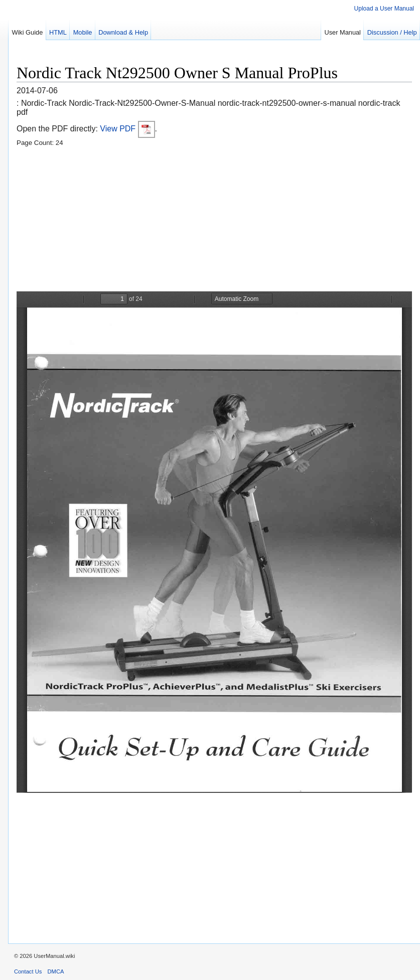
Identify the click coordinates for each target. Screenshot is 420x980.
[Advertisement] (214, 221)
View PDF (127, 129)
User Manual (342, 32)
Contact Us (28, 971)
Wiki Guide (27, 32)
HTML (58, 32)
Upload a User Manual (384, 9)
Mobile (83, 32)
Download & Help (123, 32)
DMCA (56, 971)
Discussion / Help (392, 32)
